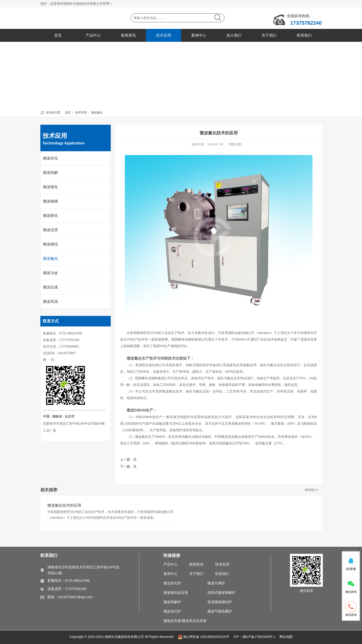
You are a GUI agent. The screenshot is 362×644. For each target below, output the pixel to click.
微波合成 (50, 287)
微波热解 (50, 173)
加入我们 (234, 35)
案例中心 (199, 35)
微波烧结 (50, 244)
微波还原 (50, 230)
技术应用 (164, 35)
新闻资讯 (128, 35)
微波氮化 (97, 113)
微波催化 (50, 187)
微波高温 (50, 301)
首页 (58, 35)
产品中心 (93, 35)
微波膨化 (50, 215)
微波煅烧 (50, 201)
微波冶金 (50, 273)
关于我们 (269, 35)
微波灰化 (50, 158)
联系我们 (304, 35)
